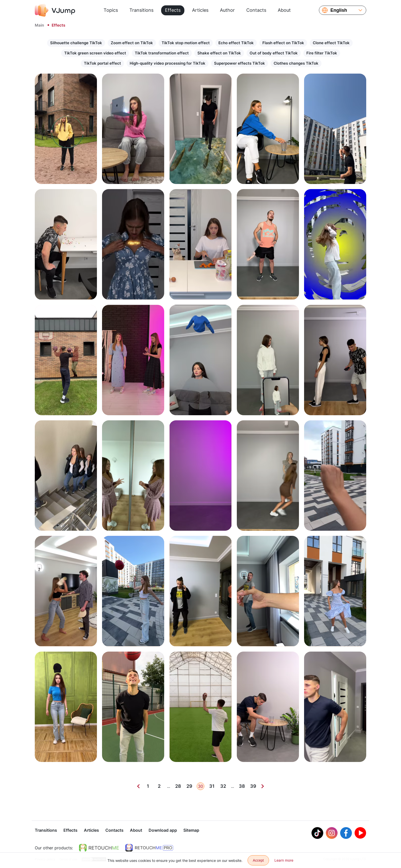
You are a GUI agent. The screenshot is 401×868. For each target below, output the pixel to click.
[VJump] (55, 10)
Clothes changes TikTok (296, 63)
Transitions (141, 10)
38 (242, 786)
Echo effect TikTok (236, 43)
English (339, 10)
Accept (258, 860)
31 (212, 786)
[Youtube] (360, 834)
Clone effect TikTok (331, 43)
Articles (200, 10)
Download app (163, 831)
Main (39, 25)
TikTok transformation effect (162, 53)
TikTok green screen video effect (95, 53)
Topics (111, 10)
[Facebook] (346, 834)
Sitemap (191, 831)
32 (223, 786)
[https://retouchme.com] (99, 848)
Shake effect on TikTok (219, 53)
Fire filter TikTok (322, 53)
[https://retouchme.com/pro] (149, 848)
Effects (173, 10)
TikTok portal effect (102, 63)
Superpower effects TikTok (240, 63)
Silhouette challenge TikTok (76, 43)
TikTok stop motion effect (186, 43)
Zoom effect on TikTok (132, 43)
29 (189, 786)
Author (227, 10)
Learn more (284, 860)
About (284, 10)
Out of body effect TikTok (274, 53)
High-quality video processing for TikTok (168, 63)
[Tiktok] (317, 834)
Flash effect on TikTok (283, 43)
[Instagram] (332, 834)
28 (178, 786)
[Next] (263, 786)
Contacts (256, 10)
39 (253, 786)
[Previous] (138, 786)
